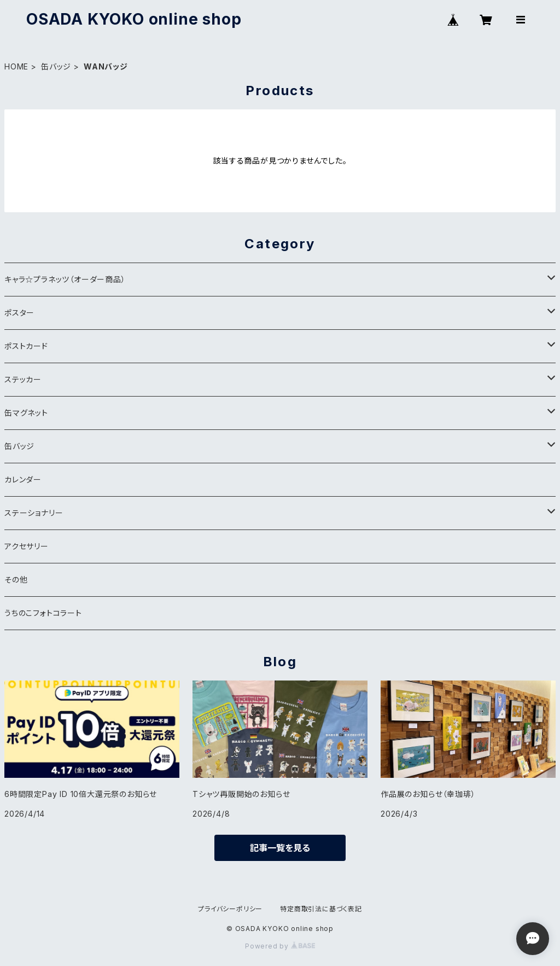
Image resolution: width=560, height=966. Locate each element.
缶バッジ (56, 66)
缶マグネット (26, 413)
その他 (16, 580)
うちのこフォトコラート (43, 613)
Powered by (280, 946)
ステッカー (23, 379)
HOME (16, 66)
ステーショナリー (34, 513)
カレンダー (23, 479)
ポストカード (26, 346)
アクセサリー (27, 546)
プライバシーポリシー (230, 909)
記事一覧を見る (280, 848)
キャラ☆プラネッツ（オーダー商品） (65, 279)
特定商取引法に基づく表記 (321, 909)
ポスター (19, 313)
